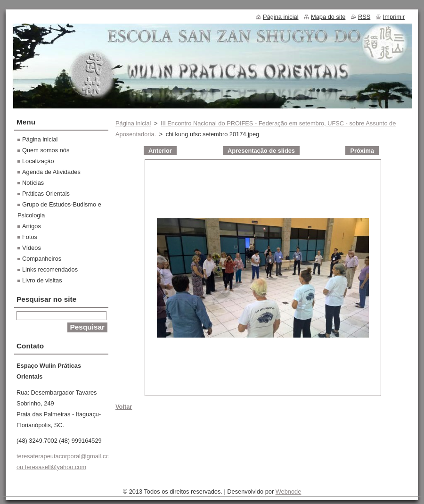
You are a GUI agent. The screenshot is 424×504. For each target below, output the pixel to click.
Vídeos (32, 248)
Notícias (33, 183)
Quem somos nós (46, 150)
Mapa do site (328, 17)
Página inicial (133, 123)
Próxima (362, 151)
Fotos (30, 237)
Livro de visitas (42, 280)
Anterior (160, 151)
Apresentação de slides (261, 151)
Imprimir (394, 17)
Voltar (124, 407)
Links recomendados (50, 269)
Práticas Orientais (46, 194)
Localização (38, 161)
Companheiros (42, 259)
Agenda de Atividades (51, 172)
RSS (364, 17)
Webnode (289, 492)
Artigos (32, 226)
